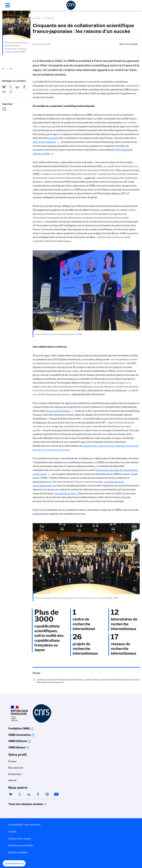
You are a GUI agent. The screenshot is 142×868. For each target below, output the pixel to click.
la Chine (53, 138)
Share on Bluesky (4, 87)
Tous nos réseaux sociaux (20, 804)
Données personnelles (21, 845)
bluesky (11, 794)
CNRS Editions (18, 741)
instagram (47, 794)
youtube (56, 794)
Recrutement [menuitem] (16, 768)
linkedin (29, 794)
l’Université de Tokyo (65, 493)
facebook (38, 794)
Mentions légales (18, 852)
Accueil (37, 18)
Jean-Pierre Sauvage (44, 142)
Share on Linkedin (17, 87)
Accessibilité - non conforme (24, 825)
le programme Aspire (58, 411)
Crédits (12, 832)
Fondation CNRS (19, 729)
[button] (14, 863)
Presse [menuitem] (12, 761)
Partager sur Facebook (24, 87)
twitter (20, 794)
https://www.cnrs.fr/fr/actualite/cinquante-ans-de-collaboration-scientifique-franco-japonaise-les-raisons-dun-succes (11, 92)
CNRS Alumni (17, 747)
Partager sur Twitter (11, 87)
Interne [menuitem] (12, 780)
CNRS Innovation (20, 735)
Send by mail (4, 92)
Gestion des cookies (20, 839)
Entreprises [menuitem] (15, 774)
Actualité (49, 18)
